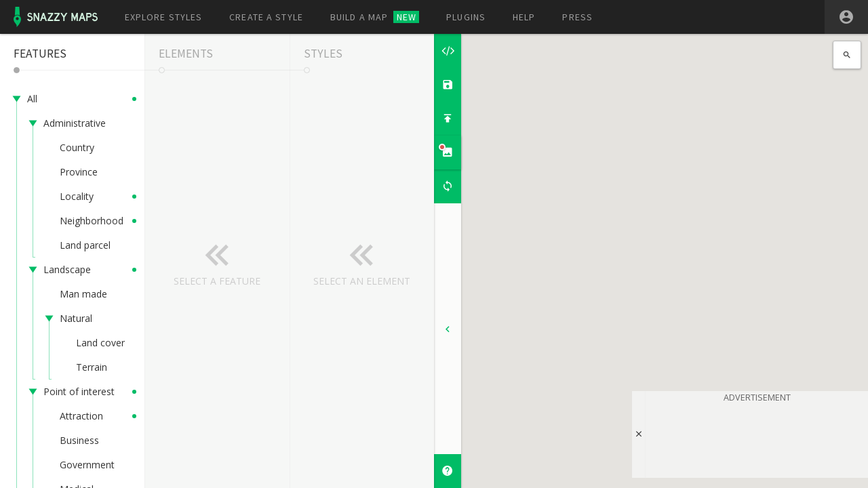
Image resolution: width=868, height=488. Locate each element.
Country (77, 147)
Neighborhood (92, 221)
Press (577, 17)
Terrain (92, 367)
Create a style (266, 17)
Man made (83, 294)
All (32, 99)
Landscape (67, 269)
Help (524, 17)
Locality (77, 196)
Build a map (375, 17)
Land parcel (85, 245)
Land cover (100, 343)
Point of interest (79, 391)
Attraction (81, 416)
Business (79, 440)
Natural (76, 318)
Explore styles (164, 17)
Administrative (75, 123)
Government (87, 465)
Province (79, 172)
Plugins (466, 17)
